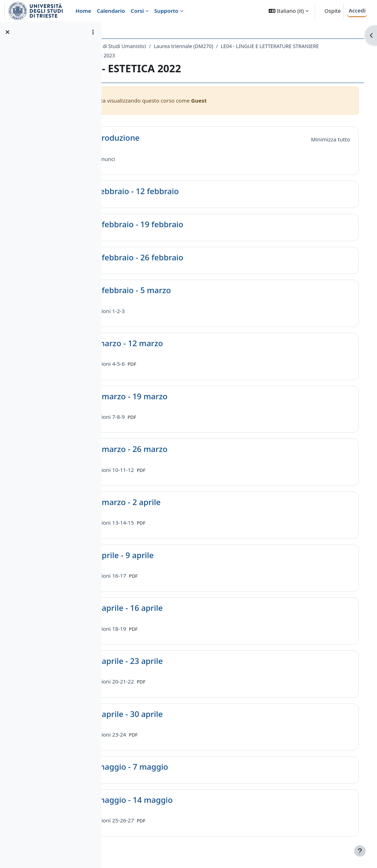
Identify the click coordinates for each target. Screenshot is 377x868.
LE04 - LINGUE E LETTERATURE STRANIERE (172, 55)
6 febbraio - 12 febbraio (180, 191)
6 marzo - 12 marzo (172, 344)
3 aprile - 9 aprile (168, 555)
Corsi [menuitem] (137, 11)
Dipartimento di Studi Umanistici (154, 46)
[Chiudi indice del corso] (7, 32)
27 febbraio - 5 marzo (176, 290)
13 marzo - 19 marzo (175, 397)
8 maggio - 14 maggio (177, 800)
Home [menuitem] (83, 11)
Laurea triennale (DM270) (229, 46)
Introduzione (161, 138)
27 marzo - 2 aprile (171, 502)
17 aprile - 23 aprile (172, 661)
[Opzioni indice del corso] (93, 32)
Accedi (357, 10)
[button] (288, 11)
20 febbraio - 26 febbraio (182, 258)
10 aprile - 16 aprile (172, 608)
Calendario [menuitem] (111, 11)
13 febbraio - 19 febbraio (182, 225)
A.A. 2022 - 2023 (247, 55)
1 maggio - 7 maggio (175, 767)
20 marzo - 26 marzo (175, 449)
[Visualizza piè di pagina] (360, 851)
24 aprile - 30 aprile (172, 714)
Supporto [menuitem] (166, 11)
